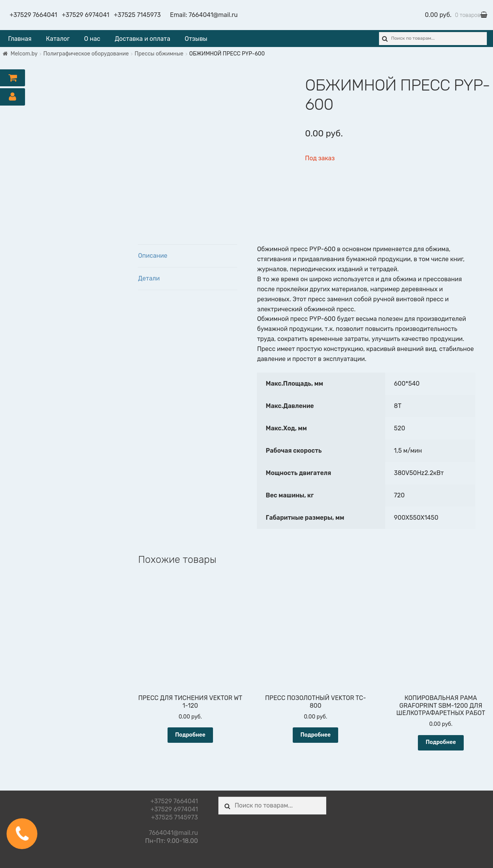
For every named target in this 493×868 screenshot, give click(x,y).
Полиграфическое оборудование (86, 54)
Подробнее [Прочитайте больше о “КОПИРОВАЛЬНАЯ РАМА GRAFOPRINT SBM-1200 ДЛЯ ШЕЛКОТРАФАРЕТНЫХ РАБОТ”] (441, 742)
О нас (92, 39)
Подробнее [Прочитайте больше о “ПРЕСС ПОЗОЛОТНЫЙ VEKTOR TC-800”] (316, 735)
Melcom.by (24, 54)
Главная (20, 39)
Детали (149, 278)
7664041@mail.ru (213, 15)
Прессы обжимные (159, 54)
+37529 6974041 (85, 15)
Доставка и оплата (143, 39)
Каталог (58, 39)
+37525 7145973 (138, 15)
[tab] (188, 256)
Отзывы (196, 39)
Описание (153, 256)
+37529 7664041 (33, 15)
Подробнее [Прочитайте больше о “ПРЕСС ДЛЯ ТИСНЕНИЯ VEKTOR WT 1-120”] (190, 735)
